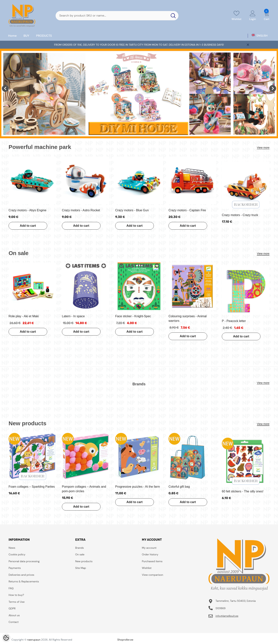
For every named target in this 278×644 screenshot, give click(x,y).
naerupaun (34, 640)
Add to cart (28, 226)
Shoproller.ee (125, 640)
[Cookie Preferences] (6, 638)
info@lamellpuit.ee (227, 616)
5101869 (221, 608)
